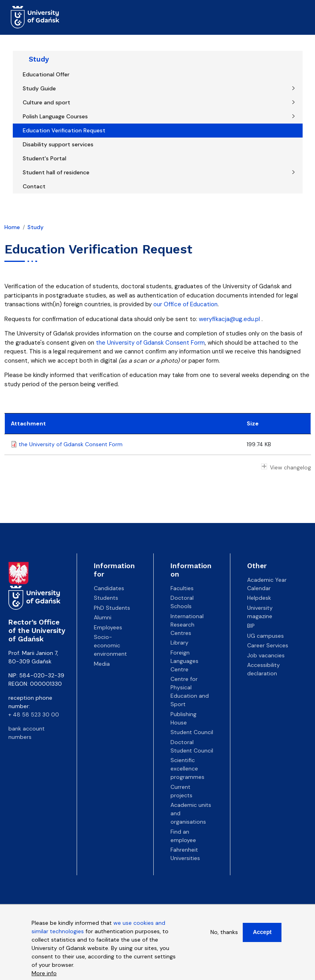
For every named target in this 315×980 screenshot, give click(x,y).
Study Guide (39, 88)
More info (44, 974)
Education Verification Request (64, 130)
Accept (262, 933)
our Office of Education (185, 304)
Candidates (109, 588)
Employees (108, 627)
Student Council (192, 732)
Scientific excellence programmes (187, 768)
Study (39, 59)
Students (106, 598)
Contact (34, 186)
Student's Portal (45, 158)
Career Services (268, 645)
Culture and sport (47, 102)
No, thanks (224, 933)
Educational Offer (46, 74)
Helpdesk (259, 598)
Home (12, 227)
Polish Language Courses (55, 116)
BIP (251, 626)
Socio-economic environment (110, 645)
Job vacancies (266, 655)
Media (102, 664)
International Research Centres (187, 625)
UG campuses (265, 636)
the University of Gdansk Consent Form (150, 343)
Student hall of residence (56, 172)
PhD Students (112, 608)
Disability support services (58, 144)
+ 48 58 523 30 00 (34, 715)
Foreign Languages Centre (184, 661)
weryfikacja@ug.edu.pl (229, 319)
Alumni (103, 617)
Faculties (182, 588)
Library (179, 643)
